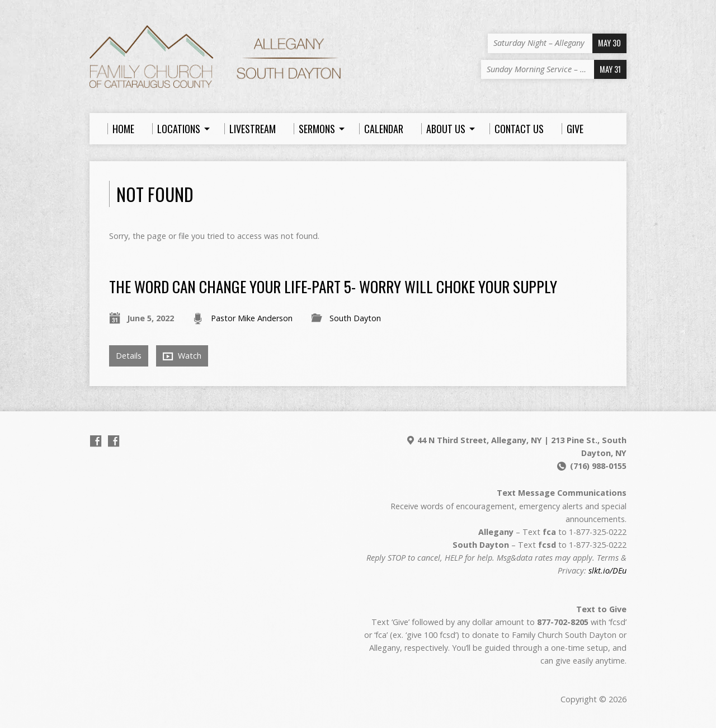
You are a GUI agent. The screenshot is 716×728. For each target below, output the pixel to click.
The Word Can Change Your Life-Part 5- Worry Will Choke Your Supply (333, 286)
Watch (182, 356)
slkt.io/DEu (607, 570)
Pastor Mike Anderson (252, 318)
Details (129, 356)
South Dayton (355, 318)
